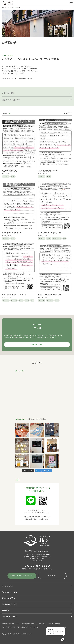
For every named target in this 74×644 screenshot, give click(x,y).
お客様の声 (5, 611)
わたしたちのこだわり (9, 628)
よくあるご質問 (41, 624)
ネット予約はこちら (36, 344)
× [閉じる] (65, 628)
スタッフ (50, 624)
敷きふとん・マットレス (9, 592)
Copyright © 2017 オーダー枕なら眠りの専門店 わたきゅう (18, 634)
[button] (63, 639)
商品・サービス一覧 (28, 624)
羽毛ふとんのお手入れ (9, 599)
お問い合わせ (52, 576)
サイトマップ (34, 628)
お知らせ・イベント (8, 624)
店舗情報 (57, 624)
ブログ (18, 624)
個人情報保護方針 (23, 628)
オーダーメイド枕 (7, 586)
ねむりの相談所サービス (9, 605)
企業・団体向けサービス (9, 617)
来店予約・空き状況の (22, 576)
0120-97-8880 (39, 566)
